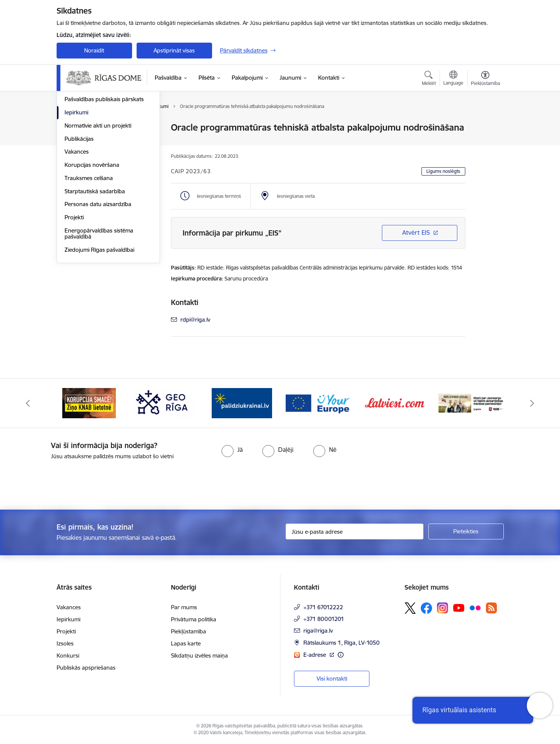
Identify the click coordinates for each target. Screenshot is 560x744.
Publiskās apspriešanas (86, 668)
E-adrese (315, 655)
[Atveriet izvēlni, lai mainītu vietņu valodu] (453, 79)
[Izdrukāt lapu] (485, 124)
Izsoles (65, 643)
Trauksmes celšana (89, 259)
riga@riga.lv (318, 631)
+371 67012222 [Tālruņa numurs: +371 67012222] (323, 607)
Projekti (74, 298)
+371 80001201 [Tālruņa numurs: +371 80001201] (324, 619)
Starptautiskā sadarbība (95, 272)
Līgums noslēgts (443, 171)
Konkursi (68, 655)
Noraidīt (94, 50)
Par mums (184, 607)
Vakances (77, 233)
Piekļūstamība (188, 631)
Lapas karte (186, 643)
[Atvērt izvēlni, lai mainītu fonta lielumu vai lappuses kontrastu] (485, 79)
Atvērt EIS (416, 233)
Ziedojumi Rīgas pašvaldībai (99, 331)
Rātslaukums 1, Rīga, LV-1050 (342, 643)
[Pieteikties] (466, 531)
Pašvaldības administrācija (97, 141)
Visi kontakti (332, 679)
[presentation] (63, 482)
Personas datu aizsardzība (98, 286)
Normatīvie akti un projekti (98, 207)
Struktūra (77, 167)
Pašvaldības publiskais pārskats (104, 181)
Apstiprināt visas (174, 50)
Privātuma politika (194, 619)
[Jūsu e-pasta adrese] (355, 531)
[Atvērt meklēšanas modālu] (429, 79)
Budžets (75, 154)
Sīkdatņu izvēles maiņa (199, 655)
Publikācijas (79, 220)
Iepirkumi (76, 193)
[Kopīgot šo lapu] (485, 143)
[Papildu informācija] (341, 655)
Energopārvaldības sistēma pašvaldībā (99, 315)
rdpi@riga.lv (195, 320)
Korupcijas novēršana (92, 246)
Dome (72, 128)
